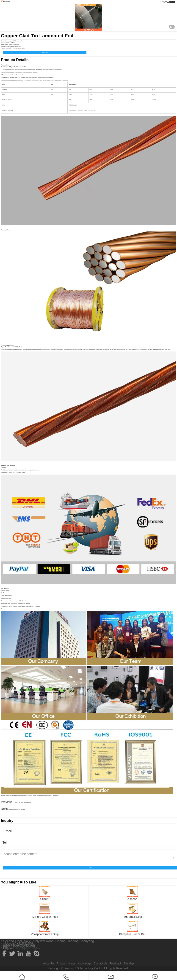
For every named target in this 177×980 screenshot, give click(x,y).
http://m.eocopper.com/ (22, 948)
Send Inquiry (45, 53)
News (72, 964)
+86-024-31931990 (19, 943)
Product (61, 964)
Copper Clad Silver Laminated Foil (22, 803)
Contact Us (100, 964)
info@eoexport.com (19, 945)
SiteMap (129, 964)
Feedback (115, 964)
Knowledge (84, 964)
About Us (49, 964)
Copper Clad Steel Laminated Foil (17, 809)
